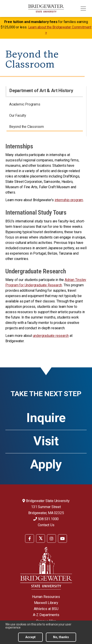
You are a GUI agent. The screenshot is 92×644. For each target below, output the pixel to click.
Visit (46, 441)
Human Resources (46, 597)
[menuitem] (45, 105)
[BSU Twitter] (41, 538)
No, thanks (61, 637)
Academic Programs (25, 104)
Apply (46, 464)
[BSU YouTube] (62, 538)
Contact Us (46, 525)
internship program (69, 200)
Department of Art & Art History (41, 91)
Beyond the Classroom (27, 127)
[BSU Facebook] (30, 538)
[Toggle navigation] (83, 8)
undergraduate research (51, 336)
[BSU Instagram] (51, 538)
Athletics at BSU (46, 609)
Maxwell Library (46, 603)
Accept (30, 637)
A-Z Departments (46, 615)
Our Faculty (18, 115)
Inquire (46, 418)
